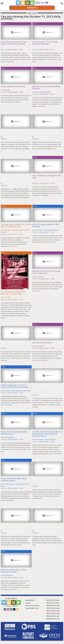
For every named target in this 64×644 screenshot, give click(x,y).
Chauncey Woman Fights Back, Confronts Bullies (14, 479)
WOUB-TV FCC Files (53, 600)
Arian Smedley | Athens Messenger (14, 183)
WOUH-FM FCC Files (53, 613)
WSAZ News (7, 137)
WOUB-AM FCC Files (53, 605)
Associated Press (8, 575)
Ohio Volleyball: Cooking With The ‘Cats (47, 177)
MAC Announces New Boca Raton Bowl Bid (47, 88)
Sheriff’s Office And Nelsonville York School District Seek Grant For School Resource (48, 434)
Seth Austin (7, 90)
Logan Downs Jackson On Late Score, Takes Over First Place (14, 43)
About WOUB (30, 600)
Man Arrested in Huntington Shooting (13, 132)
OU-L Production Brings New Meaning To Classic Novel (13, 293)
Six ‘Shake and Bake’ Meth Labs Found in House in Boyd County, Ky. (48, 132)
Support (28, 603)
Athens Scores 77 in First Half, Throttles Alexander (45, 43)
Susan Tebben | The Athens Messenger (46, 230)
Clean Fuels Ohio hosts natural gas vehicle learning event (47, 479)
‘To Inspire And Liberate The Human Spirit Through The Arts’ (16, 225)
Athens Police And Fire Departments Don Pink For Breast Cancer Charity (47, 387)
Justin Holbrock (39, 277)
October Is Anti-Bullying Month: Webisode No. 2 (14, 433)
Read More (10, 62)
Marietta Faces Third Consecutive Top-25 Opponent (46, 272)
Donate (32, 8)
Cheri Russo (7, 297)
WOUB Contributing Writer (43, 92)
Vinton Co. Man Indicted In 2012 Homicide (46, 225)
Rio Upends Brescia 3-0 (42, 343)
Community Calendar (32, 605)
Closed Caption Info (32, 608)
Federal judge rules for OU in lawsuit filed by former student (45, 526)
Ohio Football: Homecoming (13, 86)
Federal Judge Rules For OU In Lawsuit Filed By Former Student (15, 386)
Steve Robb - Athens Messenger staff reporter (17, 391)
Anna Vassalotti (39, 346)
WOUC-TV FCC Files (53, 603)
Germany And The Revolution (13, 343)
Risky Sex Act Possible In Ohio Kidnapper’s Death (13, 571)
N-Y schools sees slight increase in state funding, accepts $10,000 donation (15, 178)
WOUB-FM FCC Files (53, 608)
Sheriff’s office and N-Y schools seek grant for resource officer (16, 526)
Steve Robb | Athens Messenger (44, 531)
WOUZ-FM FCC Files (53, 619)
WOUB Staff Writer (9, 437)
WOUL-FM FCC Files (53, 616)
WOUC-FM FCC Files (53, 611)
